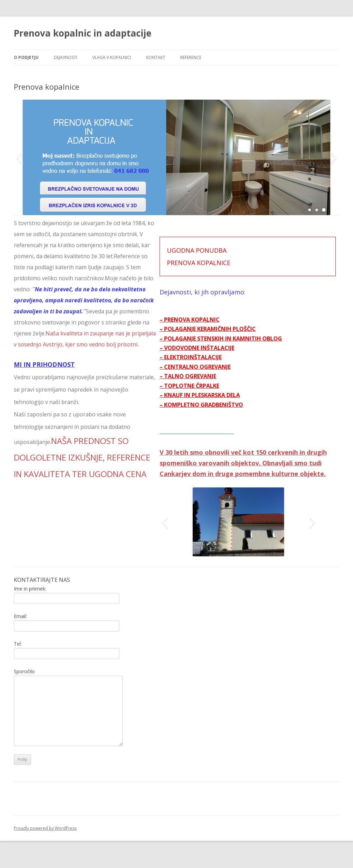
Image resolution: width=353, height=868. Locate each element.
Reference (191, 57)
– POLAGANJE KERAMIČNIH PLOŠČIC (226, 329)
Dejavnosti (65, 57)
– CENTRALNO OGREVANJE (213, 367)
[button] (19, 157)
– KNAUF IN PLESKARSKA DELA (218, 395)
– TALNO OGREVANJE (206, 376)
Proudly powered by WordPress (45, 839)
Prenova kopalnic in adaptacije (83, 33)
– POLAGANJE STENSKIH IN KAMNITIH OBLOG (239, 339)
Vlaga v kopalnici (112, 57)
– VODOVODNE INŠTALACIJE (215, 348)
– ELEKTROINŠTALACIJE (209, 357)
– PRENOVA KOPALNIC (208, 320)
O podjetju (26, 57)
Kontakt (156, 57)
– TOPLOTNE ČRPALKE (208, 386)
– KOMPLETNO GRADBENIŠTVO (220, 405)
